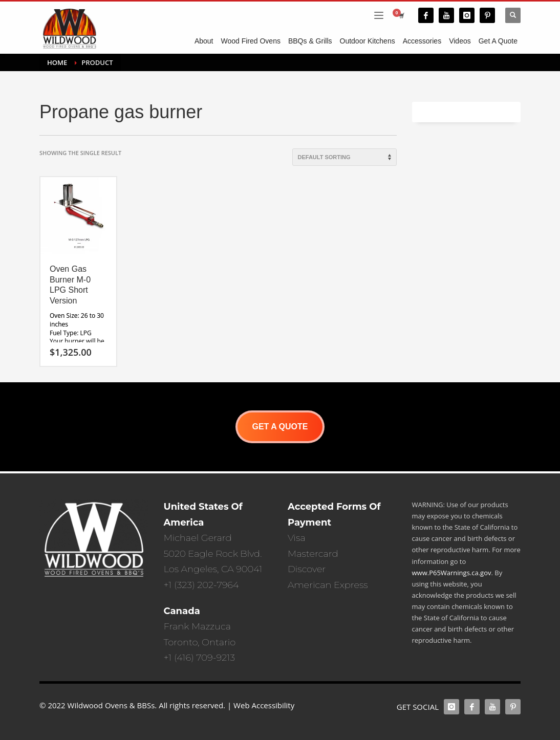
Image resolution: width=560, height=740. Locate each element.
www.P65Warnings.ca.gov (452, 573)
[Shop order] (344, 157)
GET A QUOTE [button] (280, 427)
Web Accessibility (264, 705)
